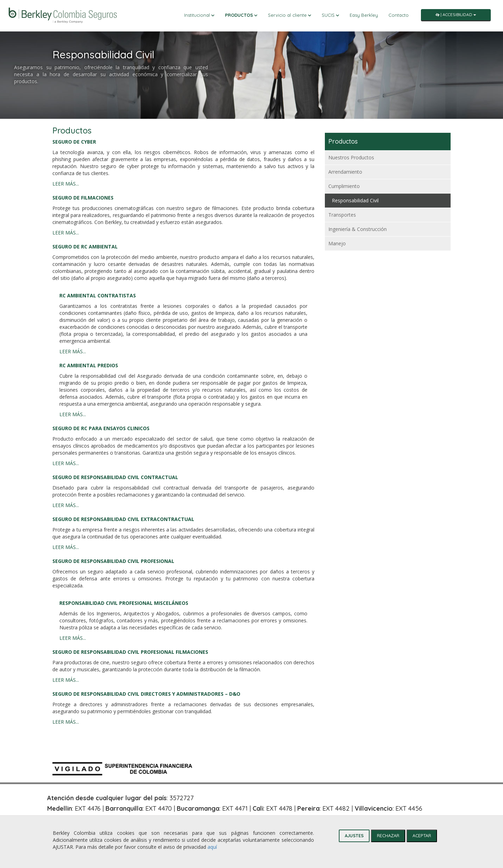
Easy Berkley (364, 15)
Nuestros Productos (351, 157)
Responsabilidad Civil (355, 200)
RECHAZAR (388, 836)
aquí (212, 847)
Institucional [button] (199, 15)
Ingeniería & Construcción (358, 229)
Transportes (342, 215)
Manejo (337, 243)
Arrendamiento (345, 172)
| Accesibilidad (456, 15)
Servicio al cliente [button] (290, 15)
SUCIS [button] (330, 15)
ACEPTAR (422, 836)
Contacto (399, 15)
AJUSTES (354, 836)
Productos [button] (241, 15)
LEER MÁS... (66, 184)
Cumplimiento (344, 186)
